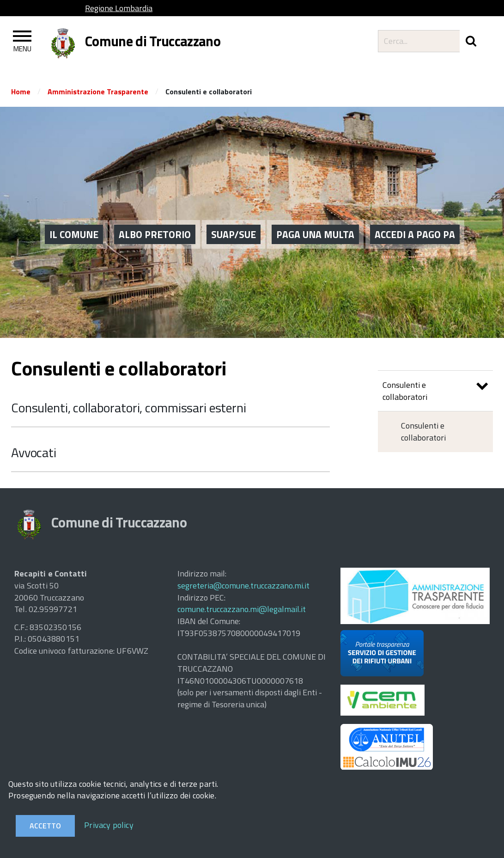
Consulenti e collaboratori (435, 391)
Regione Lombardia (119, 8)
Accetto (45, 826)
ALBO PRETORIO (155, 222)
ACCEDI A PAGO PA (415, 222)
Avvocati (34, 452)
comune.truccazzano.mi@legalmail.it (242, 609)
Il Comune (74, 222)
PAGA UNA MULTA (315, 222)
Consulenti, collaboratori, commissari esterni (129, 408)
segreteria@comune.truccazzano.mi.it (243, 585)
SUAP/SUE (234, 222)
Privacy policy (109, 825)
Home (21, 92)
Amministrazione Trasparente (98, 92)
